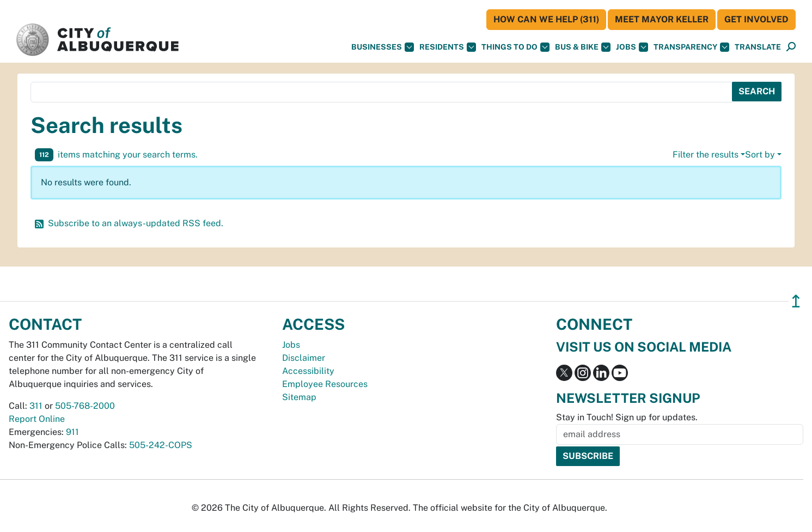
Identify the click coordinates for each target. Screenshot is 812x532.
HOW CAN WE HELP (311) (546, 19)
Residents (448, 47)
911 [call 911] (72, 432)
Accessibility (308, 371)
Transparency (691, 47)
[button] (758, 47)
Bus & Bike (583, 47)
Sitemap (299, 397)
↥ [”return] (796, 301)
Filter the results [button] (706, 155)
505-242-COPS (161, 445)
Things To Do (515, 47)
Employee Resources (325, 384)
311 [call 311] (36, 406)
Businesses (383, 47)
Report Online (37, 419)
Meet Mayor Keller (662, 19)
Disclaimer (304, 358)
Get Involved (756, 19)
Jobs (632, 47)
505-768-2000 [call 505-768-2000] (85, 406)
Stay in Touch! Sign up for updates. (627, 417)
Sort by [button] (760, 155)
